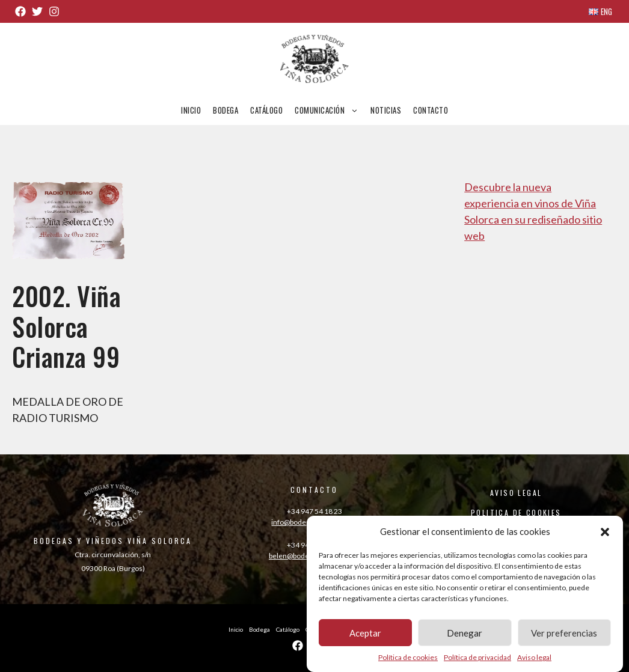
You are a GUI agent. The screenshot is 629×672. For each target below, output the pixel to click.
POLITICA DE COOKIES (516, 512)
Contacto (431, 110)
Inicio (191, 110)
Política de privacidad (477, 661)
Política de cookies (408, 661)
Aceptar (365, 637)
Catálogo (266, 110)
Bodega (226, 110)
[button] (605, 536)
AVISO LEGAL (516, 493)
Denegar (465, 637)
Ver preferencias (564, 637)
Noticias (386, 110)
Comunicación (330, 110)
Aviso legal (534, 661)
